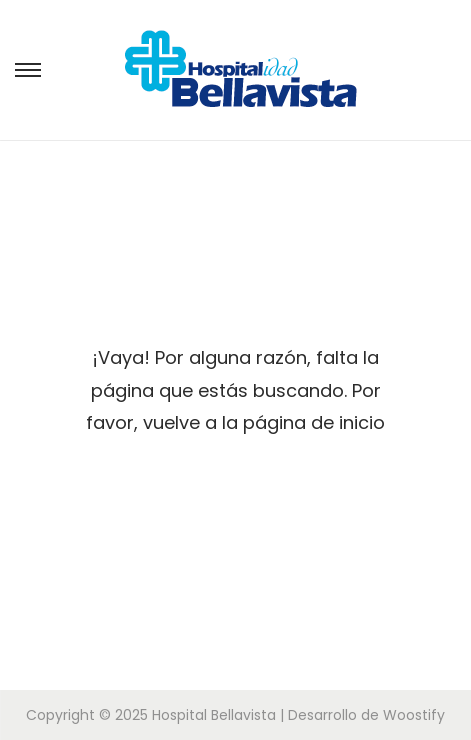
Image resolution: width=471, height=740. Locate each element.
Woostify (414, 715)
